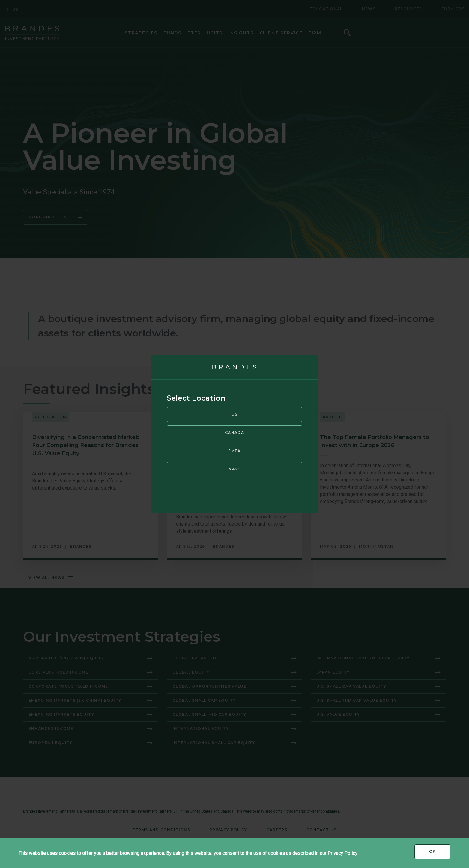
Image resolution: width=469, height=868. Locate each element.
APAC (235, 468)
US (235, 414)
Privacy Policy (342, 853)
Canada (235, 432)
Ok (440, 854)
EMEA (234, 450)
